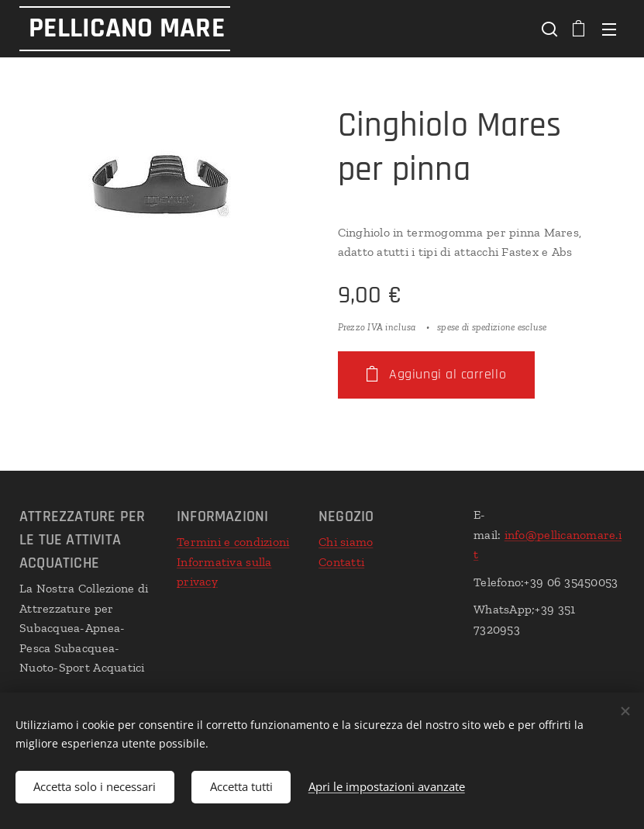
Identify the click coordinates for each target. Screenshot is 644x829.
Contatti (341, 561)
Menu (609, 29)
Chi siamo (346, 542)
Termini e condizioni (233, 542)
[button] (548, 29)
